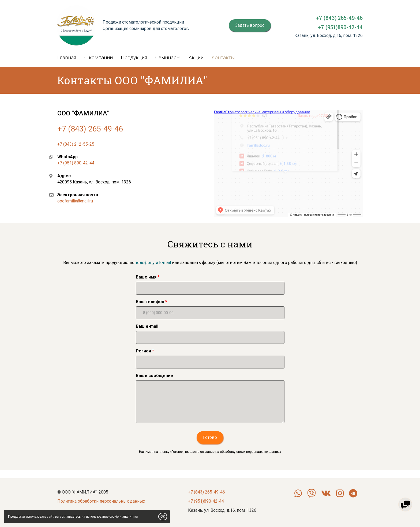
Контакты (223, 57)
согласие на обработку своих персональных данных (241, 452)
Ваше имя (146, 277)
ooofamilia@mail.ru (75, 201)
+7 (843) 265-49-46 (339, 18)
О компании (99, 57)
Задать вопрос (250, 25)
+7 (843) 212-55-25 (76, 144)
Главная (67, 57)
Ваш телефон (150, 302)
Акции (196, 57)
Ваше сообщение (154, 376)
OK (163, 517)
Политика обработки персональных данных (101, 501)
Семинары (168, 57)
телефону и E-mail (153, 263)
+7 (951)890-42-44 (340, 27)
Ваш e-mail (147, 326)
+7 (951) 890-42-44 (76, 163)
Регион (143, 351)
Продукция (134, 57)
